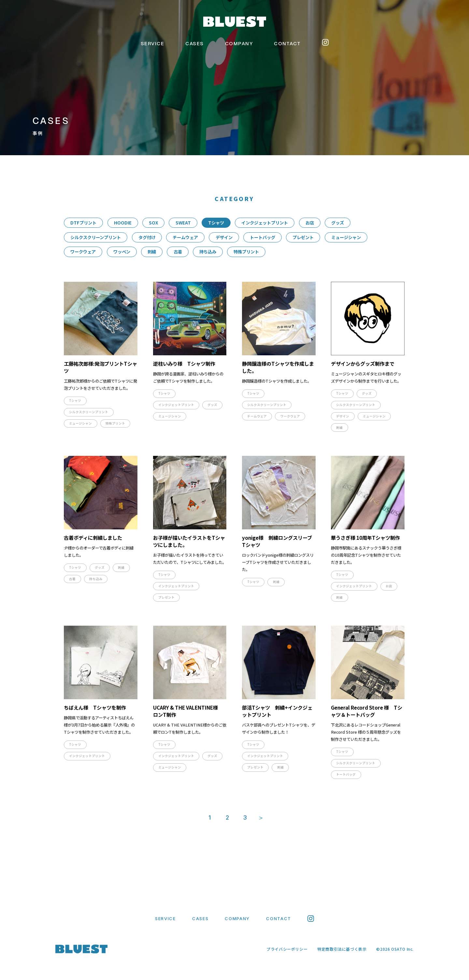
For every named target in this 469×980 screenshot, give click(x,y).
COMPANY (239, 43)
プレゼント (303, 237)
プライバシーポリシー (287, 949)
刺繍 (152, 252)
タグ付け (147, 237)
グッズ (338, 223)
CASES (195, 43)
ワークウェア (83, 252)
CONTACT (287, 43)
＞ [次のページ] (261, 818)
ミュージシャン (346, 237)
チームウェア (185, 237)
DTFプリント (83, 223)
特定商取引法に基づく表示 (342, 949)
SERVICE (153, 43)
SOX (153, 223)
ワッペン (122, 252)
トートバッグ (263, 237)
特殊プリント (246, 252)
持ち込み (208, 252)
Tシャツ (216, 223)
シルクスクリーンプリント (96, 237)
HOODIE (123, 223)
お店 (310, 223)
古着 (178, 252)
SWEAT (183, 223)
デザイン (224, 237)
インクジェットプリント (265, 223)
